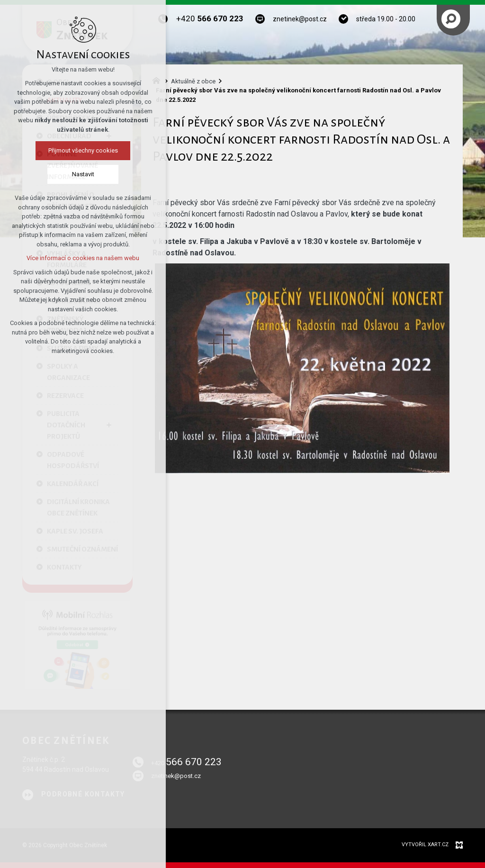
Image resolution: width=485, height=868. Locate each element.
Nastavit (80, 174)
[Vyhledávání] (451, 19)
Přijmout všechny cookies (80, 150)
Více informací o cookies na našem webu (81, 258)
